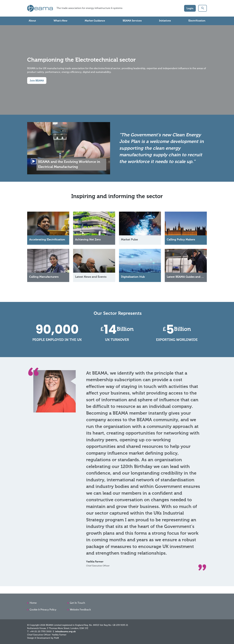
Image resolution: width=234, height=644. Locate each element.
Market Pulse (129, 240)
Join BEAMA (37, 81)
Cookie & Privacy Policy (43, 610)
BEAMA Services (132, 21)
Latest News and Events (91, 278)
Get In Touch (77, 603)
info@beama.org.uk (65, 632)
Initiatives (165, 21)
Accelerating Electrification (47, 240)
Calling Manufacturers (44, 278)
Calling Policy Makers (181, 240)
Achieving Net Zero (88, 240)
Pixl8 (56, 638)
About (32, 21)
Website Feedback (80, 610)
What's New (60, 21)
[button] (203, 8)
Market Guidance (95, 21)
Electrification (197, 21)
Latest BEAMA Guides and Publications (192, 278)
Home (33, 603)
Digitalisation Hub (133, 278)
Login (190, 9)
